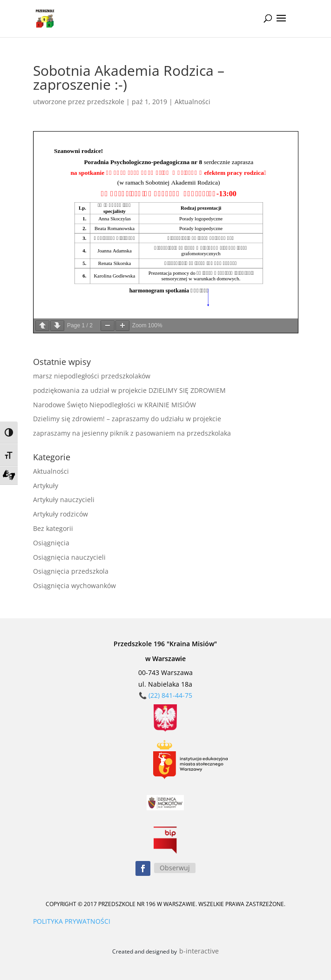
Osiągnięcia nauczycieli (69, 557)
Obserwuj (175, 868)
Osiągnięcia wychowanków (74, 586)
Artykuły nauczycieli (64, 500)
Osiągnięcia (51, 543)
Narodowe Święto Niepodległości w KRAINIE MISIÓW (115, 405)
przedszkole (106, 102)
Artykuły (46, 486)
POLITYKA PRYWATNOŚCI (72, 921)
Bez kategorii (53, 528)
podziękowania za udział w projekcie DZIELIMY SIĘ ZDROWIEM (129, 390)
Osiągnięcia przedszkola (71, 571)
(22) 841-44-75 (170, 695)
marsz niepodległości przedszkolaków (92, 376)
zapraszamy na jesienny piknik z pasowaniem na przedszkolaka (132, 433)
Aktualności (193, 102)
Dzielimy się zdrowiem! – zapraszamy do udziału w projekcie (127, 419)
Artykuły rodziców (61, 514)
